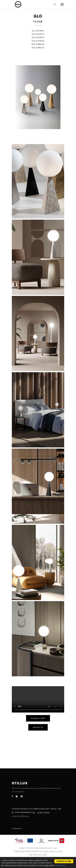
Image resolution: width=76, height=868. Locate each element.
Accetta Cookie (64, 861)
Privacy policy (17, 828)
